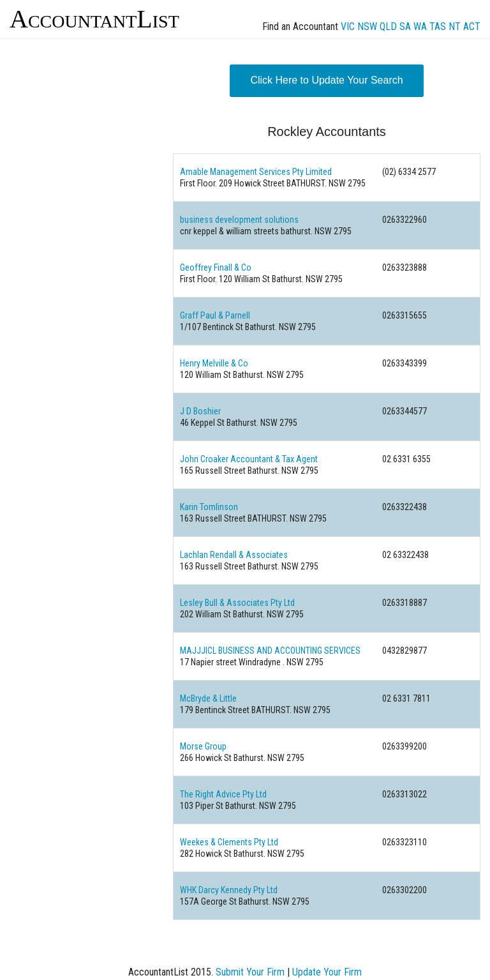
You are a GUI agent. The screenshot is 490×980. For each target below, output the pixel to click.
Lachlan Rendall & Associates (234, 555)
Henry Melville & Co (214, 363)
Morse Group (203, 746)
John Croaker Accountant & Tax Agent (249, 459)
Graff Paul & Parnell (215, 315)
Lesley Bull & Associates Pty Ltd (237, 603)
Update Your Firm (327, 972)
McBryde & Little (208, 698)
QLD (388, 26)
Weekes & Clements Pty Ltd (229, 842)
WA (420, 26)
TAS (438, 26)
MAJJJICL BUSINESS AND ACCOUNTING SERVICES (270, 651)
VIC (348, 26)
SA (405, 26)
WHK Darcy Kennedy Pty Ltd (229, 890)
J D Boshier (200, 411)
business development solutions (239, 220)
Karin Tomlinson (209, 507)
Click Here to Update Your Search (326, 80)
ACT (472, 26)
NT (455, 26)
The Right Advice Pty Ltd (223, 794)
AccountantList (94, 19)
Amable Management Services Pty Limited (256, 172)
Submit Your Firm (250, 972)
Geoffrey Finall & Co (216, 268)
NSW (367, 26)
